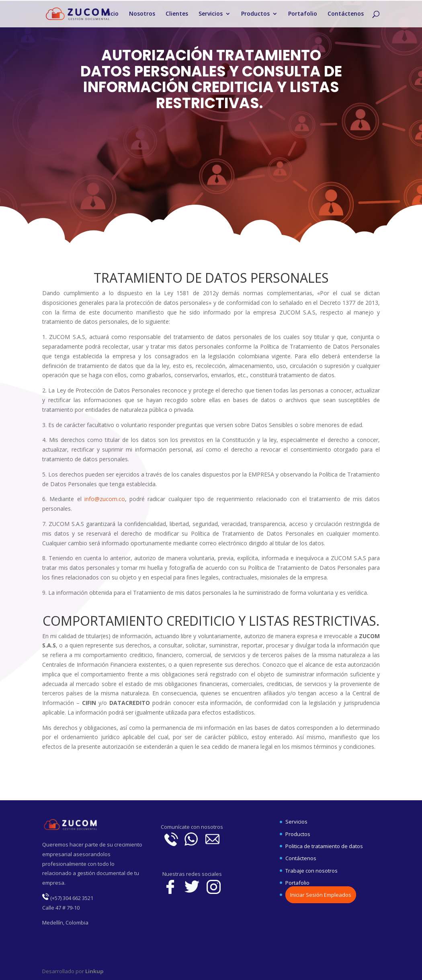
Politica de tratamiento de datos (324, 846)
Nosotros (142, 14)
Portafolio (303, 14)
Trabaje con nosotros (311, 871)
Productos (255, 14)
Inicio (111, 14)
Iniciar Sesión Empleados (321, 895)
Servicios (211, 14)
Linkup (94, 971)
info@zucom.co (105, 499)
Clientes (177, 14)
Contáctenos (346, 14)
